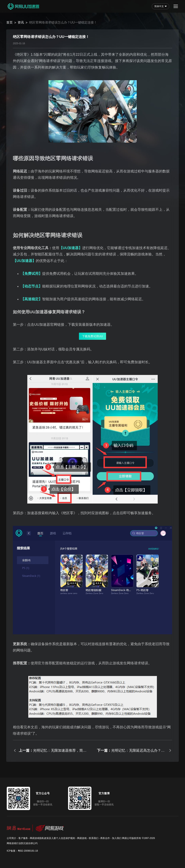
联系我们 (94, 838)
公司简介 (11, 838)
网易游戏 (82, 838)
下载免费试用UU (92, 336)
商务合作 (105, 838)
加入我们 (117, 838)
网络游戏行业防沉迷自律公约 (22, 843)
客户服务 (23, 838)
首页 (9, 22)
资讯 (21, 22)
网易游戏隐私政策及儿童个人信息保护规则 (52, 838)
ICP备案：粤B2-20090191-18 (22, 851)
